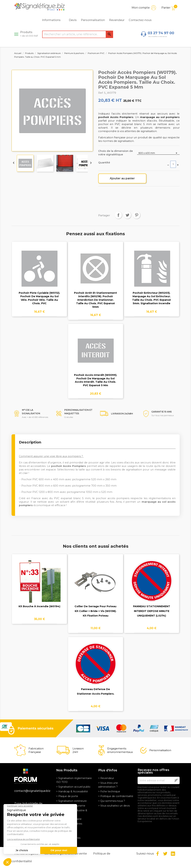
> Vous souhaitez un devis (114, 806)
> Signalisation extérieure (71, 801)
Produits (29, 34)
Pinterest (137, 215)
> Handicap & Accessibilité (72, 791)
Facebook (158, 854)
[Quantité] (173, 164)
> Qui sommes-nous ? (112, 801)
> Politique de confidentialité (116, 796)
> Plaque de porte (67, 796)
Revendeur (117, 20)
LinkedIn (173, 854)
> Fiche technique (109, 791)
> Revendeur (106, 778)
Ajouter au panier (122, 178)
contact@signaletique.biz (32, 791)
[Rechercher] (78, 34)
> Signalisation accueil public (73, 787)
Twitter (165, 854)
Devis (73, 20)
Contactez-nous (140, 20)
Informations (53, 20)
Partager (118, 215)
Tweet (127, 215)
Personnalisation (93, 20)
